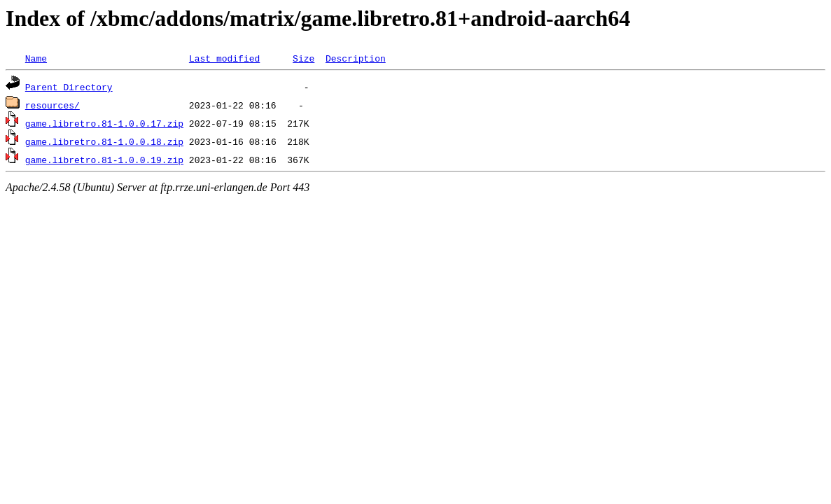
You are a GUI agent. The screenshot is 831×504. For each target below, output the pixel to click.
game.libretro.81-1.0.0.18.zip (104, 141)
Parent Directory (69, 87)
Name (36, 58)
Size (303, 58)
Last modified (224, 58)
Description (356, 58)
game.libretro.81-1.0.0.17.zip (104, 123)
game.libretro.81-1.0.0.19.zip (104, 160)
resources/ (53, 105)
